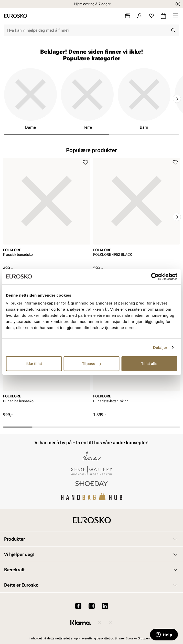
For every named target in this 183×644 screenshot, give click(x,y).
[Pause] (178, 4)
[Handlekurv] (163, 16)
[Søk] (173, 30)
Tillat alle (149, 364)
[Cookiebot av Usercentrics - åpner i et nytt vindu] (155, 276)
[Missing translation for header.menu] (176, 16)
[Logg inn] (140, 16)
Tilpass (92, 364)
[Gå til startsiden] (16, 16)
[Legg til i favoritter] (85, 162)
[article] (47, 212)
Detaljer (160, 347)
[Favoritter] (152, 16)
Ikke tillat (34, 364)
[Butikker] (128, 16)
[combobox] (87, 30)
